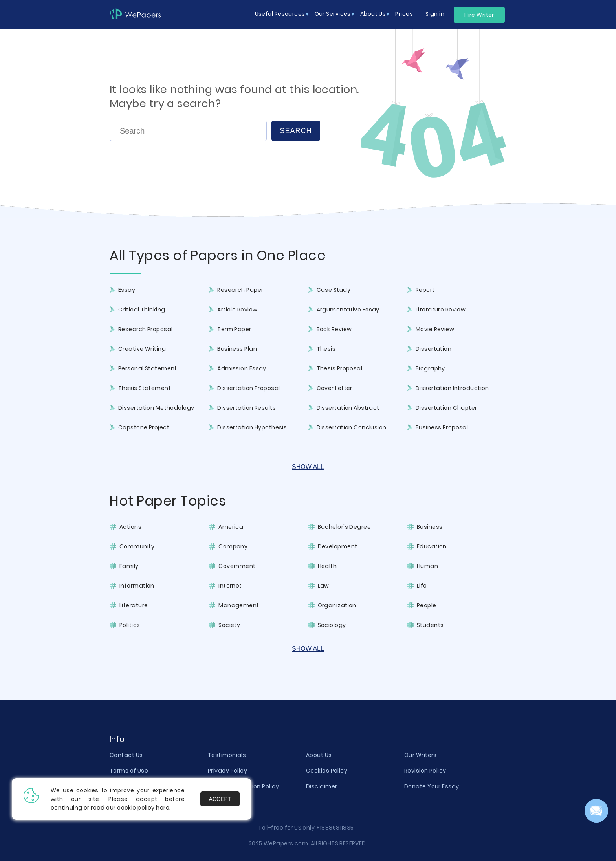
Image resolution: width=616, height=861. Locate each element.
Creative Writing (142, 349)
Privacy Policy (227, 771)
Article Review (237, 310)
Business (430, 527)
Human (427, 566)
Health (327, 566)
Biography (430, 368)
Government (237, 566)
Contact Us (126, 755)
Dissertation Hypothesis (252, 427)
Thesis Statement (145, 388)
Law (324, 586)
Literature (134, 605)
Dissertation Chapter (446, 408)
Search (296, 131)
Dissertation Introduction (452, 388)
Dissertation (434, 349)
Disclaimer (322, 786)
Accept (220, 799)
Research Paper (240, 290)
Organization (337, 605)
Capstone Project (144, 427)
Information (137, 586)
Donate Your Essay (432, 786)
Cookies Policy (327, 771)
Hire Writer (479, 15)
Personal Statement (148, 368)
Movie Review (435, 329)
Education (432, 546)
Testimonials (227, 755)
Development (338, 546)
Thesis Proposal (340, 368)
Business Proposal (442, 427)
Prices (404, 14)
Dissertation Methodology (156, 408)
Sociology (332, 625)
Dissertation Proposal (248, 388)
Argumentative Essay (348, 310)
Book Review (334, 329)
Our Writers (421, 755)
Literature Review (441, 310)
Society (229, 625)
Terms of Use (129, 771)
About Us (319, 755)
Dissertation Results (247, 408)
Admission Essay (242, 368)
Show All (308, 467)
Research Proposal (145, 329)
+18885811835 (335, 828)
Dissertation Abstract (348, 408)
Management (239, 605)
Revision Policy (425, 771)
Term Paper (234, 329)
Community (137, 546)
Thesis (326, 349)
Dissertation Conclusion (352, 427)
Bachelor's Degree (344, 527)
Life (422, 586)
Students (430, 625)
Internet (230, 586)
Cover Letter (335, 388)
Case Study (334, 290)
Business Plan (237, 349)
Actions (130, 527)
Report (425, 290)
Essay (127, 290)
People (427, 605)
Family (129, 566)
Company (233, 546)
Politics (130, 625)
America (231, 527)
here (163, 808)
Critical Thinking (142, 310)
